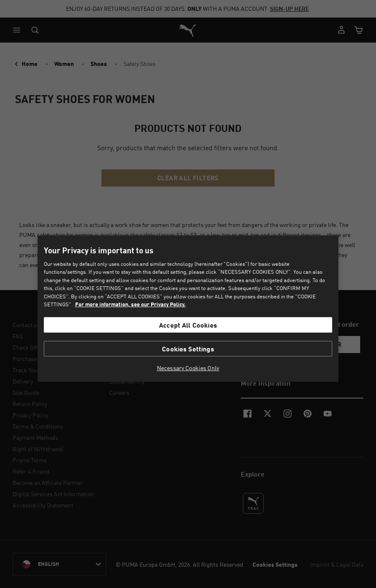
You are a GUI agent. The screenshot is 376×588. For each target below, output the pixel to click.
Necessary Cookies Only (188, 368)
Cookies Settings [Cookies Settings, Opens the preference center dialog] (188, 349)
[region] (188, 309)
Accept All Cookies (188, 325)
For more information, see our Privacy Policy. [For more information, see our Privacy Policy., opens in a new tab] (130, 304)
